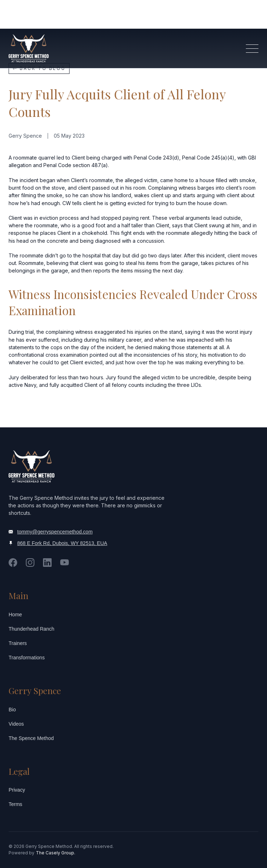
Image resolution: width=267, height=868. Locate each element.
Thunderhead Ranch (32, 629)
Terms (15, 804)
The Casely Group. (56, 853)
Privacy (17, 790)
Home (15, 615)
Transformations (27, 658)
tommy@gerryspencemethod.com (55, 532)
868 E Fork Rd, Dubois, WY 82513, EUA (62, 543)
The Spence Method (31, 738)
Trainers (18, 643)
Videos (16, 724)
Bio (12, 710)
